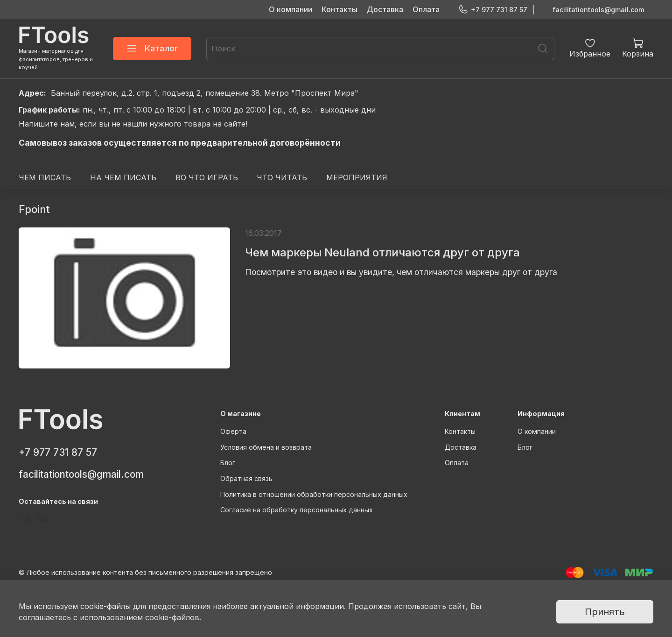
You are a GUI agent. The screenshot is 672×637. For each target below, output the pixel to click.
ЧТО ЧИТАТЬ (282, 177)
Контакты (339, 9)
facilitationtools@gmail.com (598, 10)
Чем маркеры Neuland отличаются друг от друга (382, 252)
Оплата (426, 9)
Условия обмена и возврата (266, 447)
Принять (605, 612)
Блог (228, 463)
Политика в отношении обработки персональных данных (314, 494)
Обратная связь (246, 478)
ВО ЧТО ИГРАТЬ (207, 177)
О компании (290, 9)
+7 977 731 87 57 (493, 10)
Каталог (152, 49)
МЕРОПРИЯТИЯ (357, 177)
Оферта (233, 431)
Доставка (385, 9)
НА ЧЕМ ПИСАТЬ (123, 177)
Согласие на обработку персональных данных (297, 510)
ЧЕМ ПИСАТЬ (45, 177)
